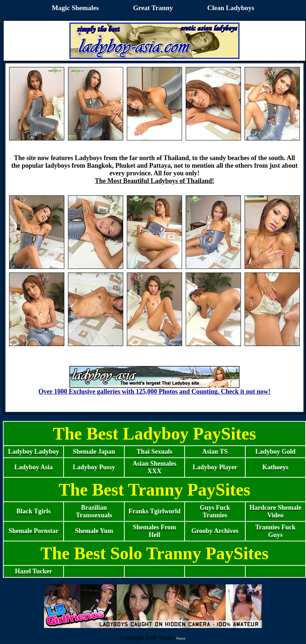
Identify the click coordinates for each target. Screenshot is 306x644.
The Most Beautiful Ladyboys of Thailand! (154, 181)
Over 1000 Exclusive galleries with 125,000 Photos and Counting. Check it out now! (155, 389)
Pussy (181, 638)
